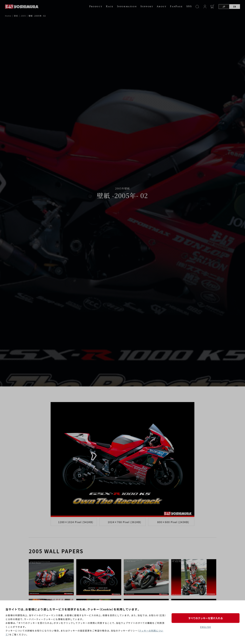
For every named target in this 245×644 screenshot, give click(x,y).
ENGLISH (206, 627)
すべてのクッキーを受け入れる (205, 618)
